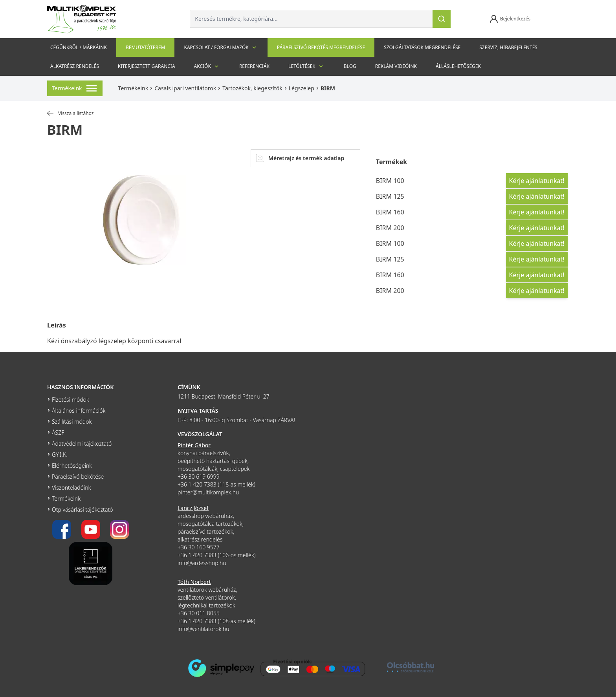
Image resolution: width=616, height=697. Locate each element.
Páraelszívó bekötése (78, 477)
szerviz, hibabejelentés (508, 47)
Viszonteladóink (71, 488)
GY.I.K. (60, 455)
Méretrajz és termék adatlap (300, 158)
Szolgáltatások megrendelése (422, 47)
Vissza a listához (70, 113)
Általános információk (79, 411)
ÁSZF (58, 433)
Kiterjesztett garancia (147, 66)
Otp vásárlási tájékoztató (82, 509)
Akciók (207, 66)
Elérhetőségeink (72, 466)
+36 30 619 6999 (199, 477)
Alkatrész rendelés (75, 66)
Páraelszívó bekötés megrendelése (321, 47)
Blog (350, 66)
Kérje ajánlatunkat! (537, 181)
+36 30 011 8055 (199, 613)
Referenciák (254, 66)
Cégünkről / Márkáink (79, 47)
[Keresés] (442, 19)
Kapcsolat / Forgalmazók (221, 48)
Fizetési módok (71, 400)
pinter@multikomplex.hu (208, 492)
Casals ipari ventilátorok (185, 88)
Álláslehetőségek (458, 66)
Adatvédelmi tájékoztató (82, 444)
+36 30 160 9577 (199, 547)
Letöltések (307, 66)
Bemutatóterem (146, 47)
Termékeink (133, 88)
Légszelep (302, 88)
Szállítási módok (72, 422)
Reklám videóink (396, 66)
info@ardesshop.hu (202, 563)
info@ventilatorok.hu (203, 629)
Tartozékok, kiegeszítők (252, 88)
